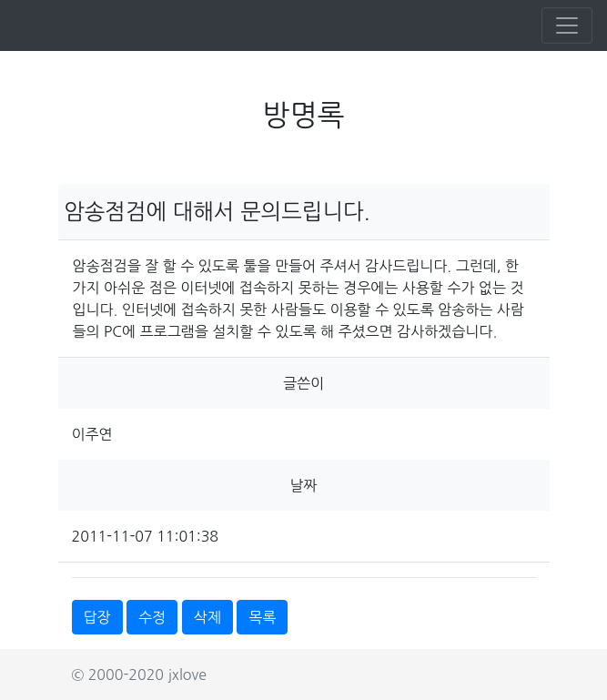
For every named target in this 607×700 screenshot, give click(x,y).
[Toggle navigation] (567, 25)
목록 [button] (262, 617)
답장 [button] (97, 617)
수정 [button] (152, 617)
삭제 (207, 617)
